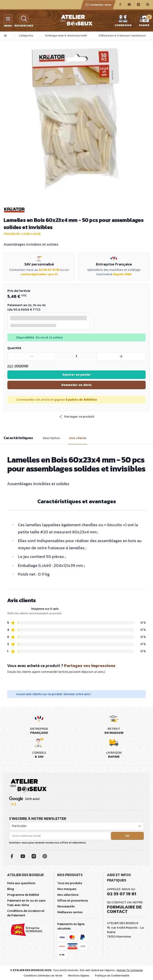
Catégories (26, 36)
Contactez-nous (98, 5)
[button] (76, 417)
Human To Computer (130, 970)
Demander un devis (76, 385)
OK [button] (127, 836)
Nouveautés (66, 906)
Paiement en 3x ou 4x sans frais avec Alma (26, 903)
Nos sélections (68, 895)
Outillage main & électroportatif (66, 36)
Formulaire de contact (124, 909)
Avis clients (78, 438)
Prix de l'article (19, 291)
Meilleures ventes (70, 912)
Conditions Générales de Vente (43, 976)
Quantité (14, 348)
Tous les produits (70, 883)
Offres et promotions (73, 901)
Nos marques (67, 889)
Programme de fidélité (23, 895)
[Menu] (8, 19)
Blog (11, 889)
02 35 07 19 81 (49, 270)
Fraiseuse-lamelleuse (22, 234)
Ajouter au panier (77, 375)
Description (51, 438)
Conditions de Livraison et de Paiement (26, 913)
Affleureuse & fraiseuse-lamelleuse (122, 36)
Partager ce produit (76, 417)
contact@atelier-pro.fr (39, 274)
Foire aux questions (21, 883)
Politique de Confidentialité (112, 976)
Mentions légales (79, 976)
